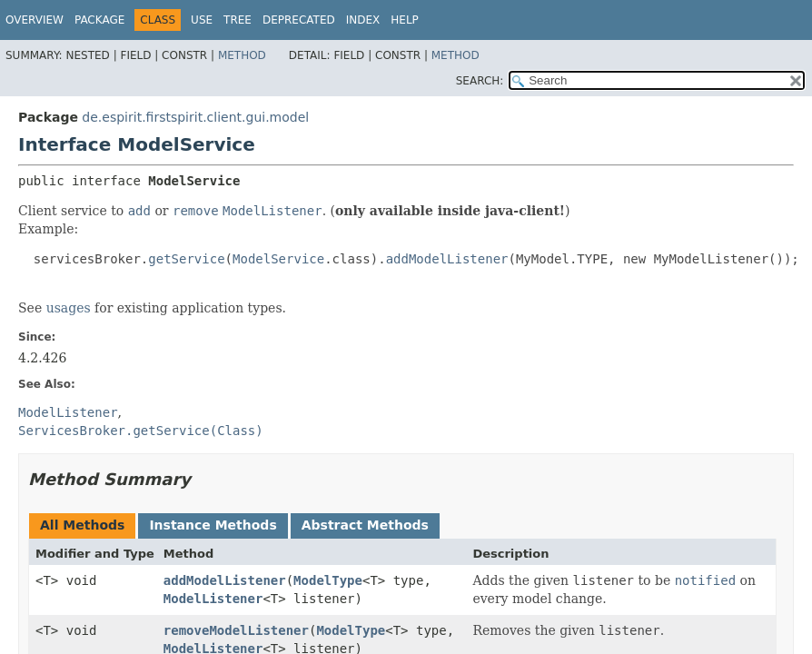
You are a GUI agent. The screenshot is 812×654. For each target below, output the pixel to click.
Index (363, 20)
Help (405, 20)
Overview (35, 20)
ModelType (328, 580)
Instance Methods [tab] (213, 525)
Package (99, 20)
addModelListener (225, 580)
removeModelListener (236, 630)
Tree (238, 20)
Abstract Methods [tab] (365, 525)
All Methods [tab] (82, 525)
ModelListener (213, 599)
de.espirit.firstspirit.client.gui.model (195, 117)
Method (242, 55)
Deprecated (299, 20)
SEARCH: (480, 81)
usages (69, 308)
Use (202, 20)
